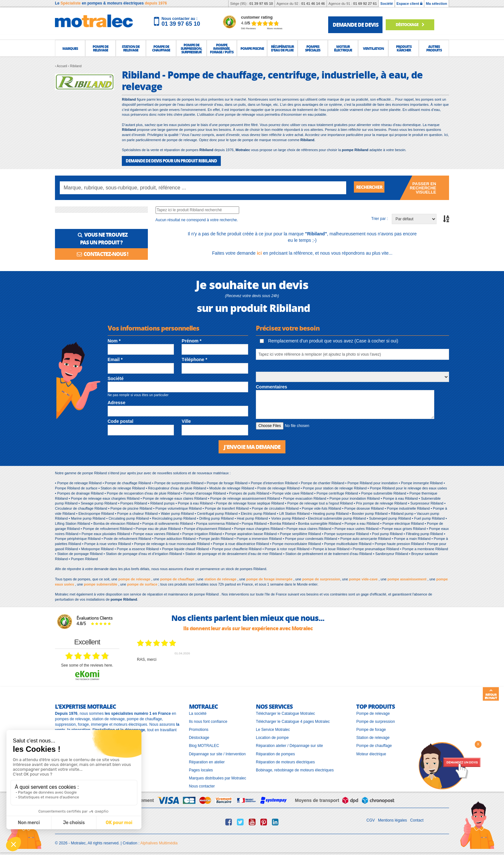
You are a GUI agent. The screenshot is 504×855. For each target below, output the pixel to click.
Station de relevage (373, 737)
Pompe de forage (371, 729)
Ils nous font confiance (208, 721)
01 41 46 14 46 (313, 4)
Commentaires (271, 387)
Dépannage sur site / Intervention (217, 753)
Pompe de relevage (373, 713)
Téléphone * (194, 359)
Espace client (410, 4)
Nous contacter (202, 786)
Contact (417, 820)
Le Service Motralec (273, 729)
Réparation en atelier (207, 761)
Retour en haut (491, 694)
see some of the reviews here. (87, 665)
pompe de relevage (134, 578)
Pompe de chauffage (374, 745)
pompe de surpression (321, 578)
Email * (115, 359)
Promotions (199, 729)
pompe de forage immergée (269, 578)
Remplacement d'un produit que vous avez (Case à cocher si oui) (329, 341)
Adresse (117, 402)
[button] (70, 48)
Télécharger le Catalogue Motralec (285, 713)
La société (198, 713)
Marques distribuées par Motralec (218, 778)
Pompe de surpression (375, 721)
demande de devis (355, 25)
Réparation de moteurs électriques (285, 761)
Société (387, 4)
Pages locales (201, 769)
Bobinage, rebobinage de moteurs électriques (295, 769)
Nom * (114, 341)
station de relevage (221, 578)
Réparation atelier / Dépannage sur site (289, 745)
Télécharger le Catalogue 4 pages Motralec (293, 721)
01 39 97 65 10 (261, 4)
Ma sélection (437, 4)
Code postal (121, 421)
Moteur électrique (371, 753)
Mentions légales (392, 820)
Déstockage (414, 25)
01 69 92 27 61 (365, 4)
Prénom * (191, 341)
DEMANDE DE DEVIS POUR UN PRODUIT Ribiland (167, 161)
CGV (371, 820)
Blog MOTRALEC (204, 745)
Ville (186, 421)
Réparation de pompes (275, 753)
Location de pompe (272, 737)
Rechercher (372, 187)
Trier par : (380, 218)
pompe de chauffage (177, 578)
